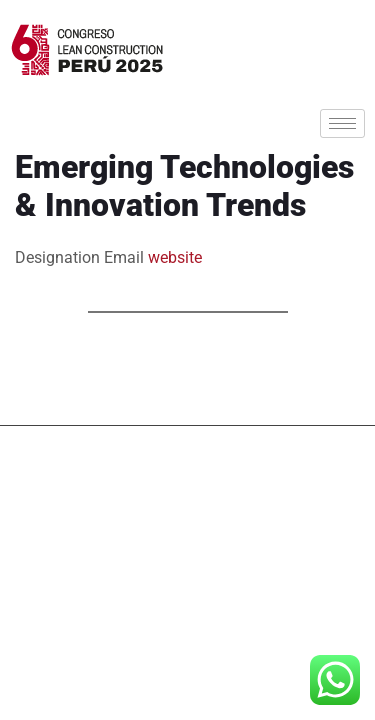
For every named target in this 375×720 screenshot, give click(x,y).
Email (124, 257)
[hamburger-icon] (342, 123)
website (175, 257)
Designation (57, 257)
